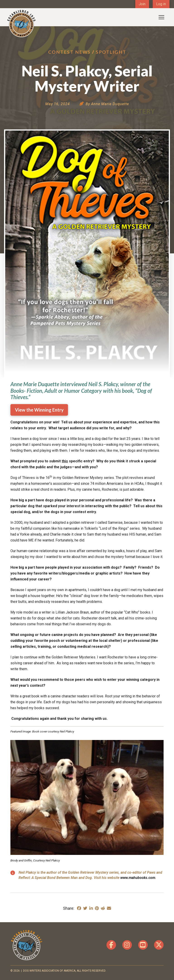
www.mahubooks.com (138, 878)
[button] (161, 17)
